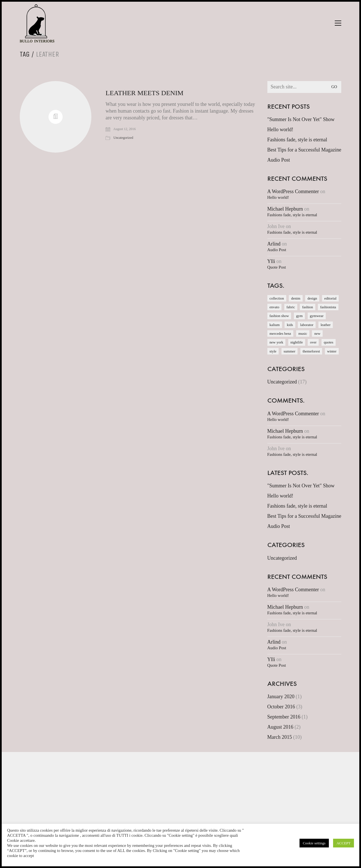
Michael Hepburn (285, 209)
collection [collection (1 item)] (277, 298)
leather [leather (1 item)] (326, 325)
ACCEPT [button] (344, 843)
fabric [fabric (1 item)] (291, 307)
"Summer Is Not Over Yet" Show (301, 119)
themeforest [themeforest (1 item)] (311, 351)
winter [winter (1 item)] (332, 351)
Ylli (271, 261)
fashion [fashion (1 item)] (307, 307)
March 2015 (280, 737)
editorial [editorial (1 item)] (330, 298)
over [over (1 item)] (313, 342)
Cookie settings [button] (314, 843)
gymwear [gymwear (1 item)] (317, 316)
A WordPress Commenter (293, 191)
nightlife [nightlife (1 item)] (297, 342)
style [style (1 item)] (273, 351)
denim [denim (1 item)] (296, 298)
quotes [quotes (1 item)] (329, 342)
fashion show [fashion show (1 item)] (279, 316)
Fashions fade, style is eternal (297, 140)
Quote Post (277, 267)
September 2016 (284, 717)
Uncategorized (123, 138)
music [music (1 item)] (303, 333)
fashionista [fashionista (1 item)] (328, 307)
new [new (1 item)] (317, 333)
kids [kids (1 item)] (290, 325)
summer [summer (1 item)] (290, 351)
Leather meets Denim (144, 93)
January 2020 (281, 697)
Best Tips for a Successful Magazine (304, 150)
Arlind (274, 244)
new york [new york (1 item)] (277, 342)
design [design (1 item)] (312, 298)
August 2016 (280, 727)
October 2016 (281, 707)
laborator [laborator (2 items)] (307, 325)
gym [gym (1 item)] (299, 316)
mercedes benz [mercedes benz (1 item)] (280, 333)
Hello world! (280, 130)
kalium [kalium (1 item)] (275, 325)
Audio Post (279, 160)
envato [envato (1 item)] (275, 307)
